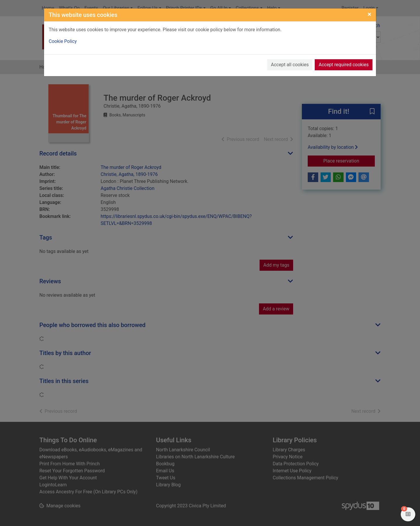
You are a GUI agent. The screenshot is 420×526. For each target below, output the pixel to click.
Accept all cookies (290, 65)
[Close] (369, 14)
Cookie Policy (63, 41)
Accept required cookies (344, 65)
